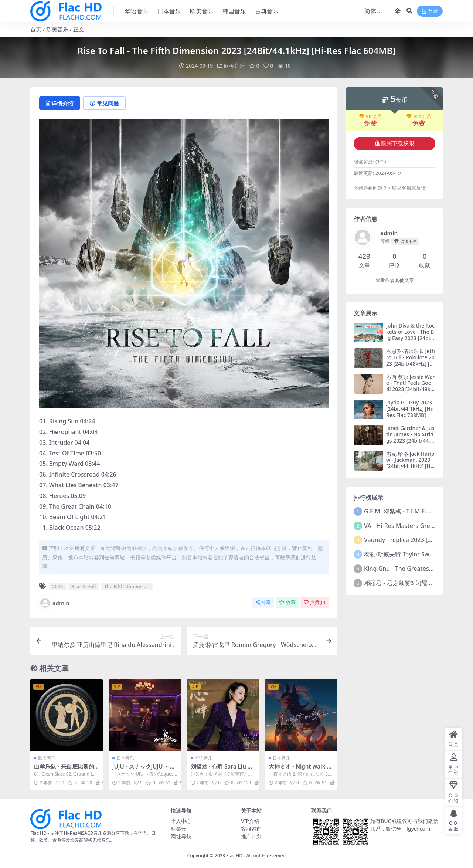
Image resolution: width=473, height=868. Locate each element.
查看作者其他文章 (395, 280)
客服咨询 (251, 829)
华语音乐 (204, 758)
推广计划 (251, 836)
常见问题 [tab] (104, 103)
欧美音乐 (57, 29)
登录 (430, 11)
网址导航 (181, 836)
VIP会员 (370, 116)
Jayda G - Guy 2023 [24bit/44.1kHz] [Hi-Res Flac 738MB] (410, 409)
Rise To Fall (84, 586)
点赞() (314, 602)
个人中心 (181, 821)
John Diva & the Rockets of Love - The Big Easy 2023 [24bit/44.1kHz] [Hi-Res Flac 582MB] (410, 338)
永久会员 (419, 116)
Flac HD (234, 856)
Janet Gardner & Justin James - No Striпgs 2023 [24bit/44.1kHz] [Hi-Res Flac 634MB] (410, 440)
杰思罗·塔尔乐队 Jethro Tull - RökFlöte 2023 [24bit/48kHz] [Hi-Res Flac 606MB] (411, 360)
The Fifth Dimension (127, 586)
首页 (36, 29)
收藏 (287, 602)
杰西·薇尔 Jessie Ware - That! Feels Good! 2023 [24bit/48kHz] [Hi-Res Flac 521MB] (411, 389)
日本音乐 (125, 758)
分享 (263, 602)
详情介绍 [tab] (60, 103)
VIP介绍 (250, 821)
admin (54, 603)
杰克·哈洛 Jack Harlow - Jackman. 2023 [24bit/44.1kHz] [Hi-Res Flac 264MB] (410, 463)
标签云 (178, 829)
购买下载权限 (394, 143)
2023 (57, 586)
